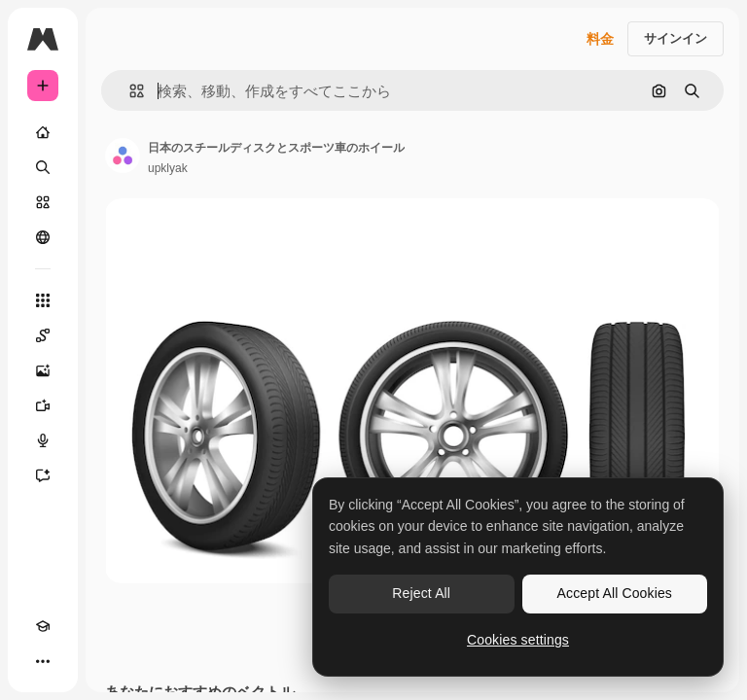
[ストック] (43, 202)
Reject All (421, 593)
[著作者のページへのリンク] (123, 156)
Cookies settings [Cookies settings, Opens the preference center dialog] (518, 640)
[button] (129, 91)
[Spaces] (43, 335)
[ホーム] (43, 132)
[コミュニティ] (43, 237)
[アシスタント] (43, 475)
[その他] (43, 661)
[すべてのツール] (43, 300)
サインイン (676, 38)
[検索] (43, 167)
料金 (600, 39)
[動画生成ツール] (43, 405)
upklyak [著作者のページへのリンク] (168, 168)
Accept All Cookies (615, 593)
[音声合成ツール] (43, 440)
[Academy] (43, 626)
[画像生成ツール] (43, 370)
